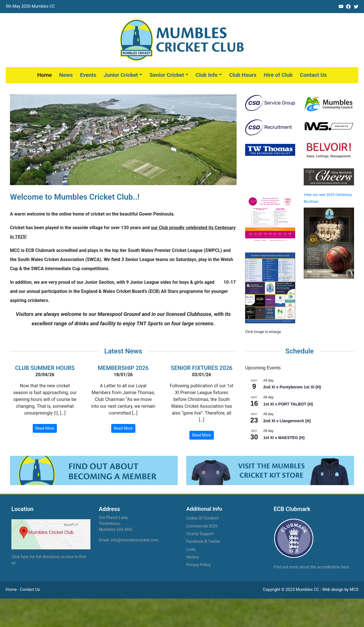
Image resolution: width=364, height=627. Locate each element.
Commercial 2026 (202, 526)
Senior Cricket (167, 75)
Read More (45, 428)
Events (88, 75)
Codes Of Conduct (202, 518)
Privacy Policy (198, 565)
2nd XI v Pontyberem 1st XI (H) (292, 387)
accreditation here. (334, 567)
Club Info (207, 75)
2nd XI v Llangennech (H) (287, 421)
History (193, 557)
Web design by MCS (340, 590)
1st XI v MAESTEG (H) (284, 438)
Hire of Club (278, 75)
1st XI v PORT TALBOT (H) (288, 404)
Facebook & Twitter (203, 541)
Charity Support (200, 534)
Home (45, 75)
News (66, 75)
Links (191, 549)
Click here (20, 557)
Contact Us (314, 75)
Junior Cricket (121, 75)
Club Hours (243, 75)
